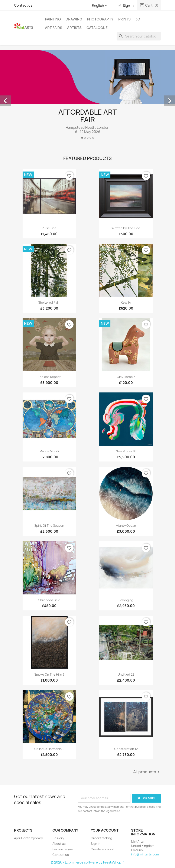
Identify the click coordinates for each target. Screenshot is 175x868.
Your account (105, 830)
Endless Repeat (49, 377)
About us (59, 844)
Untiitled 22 (126, 674)
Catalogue (97, 28)
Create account (102, 849)
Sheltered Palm (49, 302)
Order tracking (101, 838)
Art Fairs (54, 28)
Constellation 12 (126, 749)
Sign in (96, 844)
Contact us (23, 5)
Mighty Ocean (126, 526)
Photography (100, 19)
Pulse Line (49, 228)
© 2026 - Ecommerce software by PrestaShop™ (87, 862)
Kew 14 (126, 302)
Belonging (126, 600)
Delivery (58, 838)
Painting (53, 19)
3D (138, 19)
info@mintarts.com (145, 854)
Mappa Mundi (49, 451)
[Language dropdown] (100, 6)
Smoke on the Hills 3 (49, 674)
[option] (87, 96)
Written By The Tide (126, 228)
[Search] (139, 36)
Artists (74, 28)
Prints (124, 19)
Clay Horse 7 (126, 377)
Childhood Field (49, 600)
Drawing (74, 19)
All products (147, 772)
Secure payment (65, 849)
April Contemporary (28, 838)
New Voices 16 (126, 451)
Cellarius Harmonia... (49, 749)
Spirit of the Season (49, 526)
